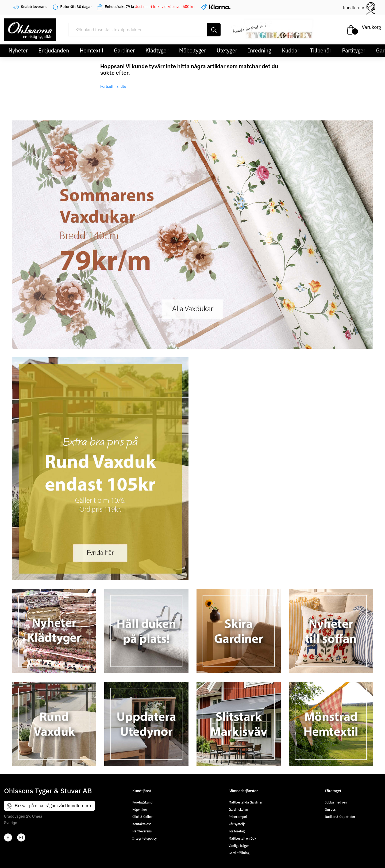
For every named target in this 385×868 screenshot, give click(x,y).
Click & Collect (143, 817)
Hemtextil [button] (91, 50)
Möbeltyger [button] (193, 50)
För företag (237, 831)
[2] (8, 837)
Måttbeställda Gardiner (246, 802)
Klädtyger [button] (157, 50)
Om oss (330, 810)
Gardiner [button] (124, 50)
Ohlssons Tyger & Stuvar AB (48, 791)
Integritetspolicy (145, 838)
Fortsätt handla (113, 86)
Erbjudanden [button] (54, 50)
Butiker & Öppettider (340, 817)
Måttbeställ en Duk (242, 838)
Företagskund (142, 802)
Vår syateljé (237, 824)
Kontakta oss (142, 824)
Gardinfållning (239, 853)
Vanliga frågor (239, 846)
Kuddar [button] (290, 50)
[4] (21, 837)
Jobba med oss (336, 802)
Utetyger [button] (227, 50)
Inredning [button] (259, 50)
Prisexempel (238, 817)
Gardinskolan (238, 810)
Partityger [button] (354, 50)
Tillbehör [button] (321, 50)
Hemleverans (142, 831)
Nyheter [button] (18, 50)
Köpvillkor (140, 810)
